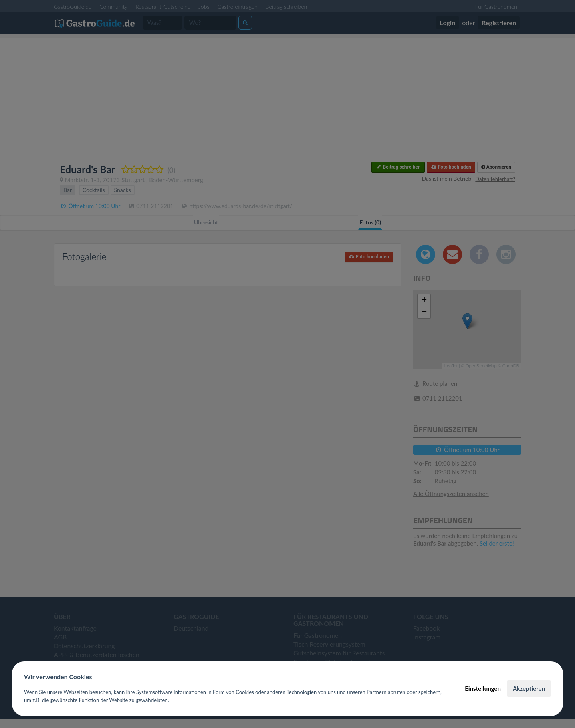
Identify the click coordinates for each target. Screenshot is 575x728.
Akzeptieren (529, 688)
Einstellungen (483, 688)
